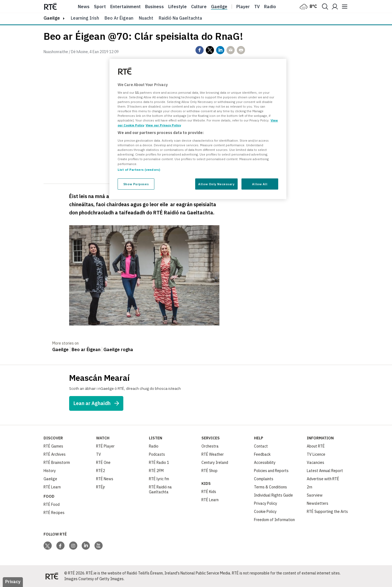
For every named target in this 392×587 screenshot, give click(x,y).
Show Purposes (136, 184)
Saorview (315, 495)
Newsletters (318, 503)
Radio (270, 7)
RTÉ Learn (52, 487)
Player (243, 7)
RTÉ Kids (209, 492)
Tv (257, 7)
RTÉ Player (105, 446)
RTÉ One (103, 463)
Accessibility (265, 463)
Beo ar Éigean (119, 18)
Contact (261, 446)
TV (99, 454)
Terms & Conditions (270, 487)
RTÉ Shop (209, 471)
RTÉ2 (101, 471)
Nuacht (146, 18)
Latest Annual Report (325, 471)
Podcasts (157, 454)
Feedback (262, 454)
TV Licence (316, 454)
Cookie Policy (265, 512)
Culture (199, 7)
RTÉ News (105, 479)
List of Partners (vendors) (139, 170)
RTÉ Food (52, 504)
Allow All (260, 184)
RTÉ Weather (213, 454)
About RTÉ (316, 446)
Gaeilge (219, 7)
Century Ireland (215, 463)
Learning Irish (85, 18)
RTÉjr (101, 487)
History (50, 471)
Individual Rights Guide (273, 495)
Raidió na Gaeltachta (180, 18)
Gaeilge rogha (118, 349)
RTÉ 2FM (156, 471)
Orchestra (210, 446)
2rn (310, 487)
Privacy (13, 582)
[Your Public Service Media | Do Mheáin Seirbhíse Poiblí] (52, 576)
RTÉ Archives (55, 454)
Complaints (264, 479)
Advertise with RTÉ (323, 479)
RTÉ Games (53, 446)
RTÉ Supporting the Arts (327, 512)
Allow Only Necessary (216, 184)
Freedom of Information (274, 520)
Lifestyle (177, 7)
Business (154, 7)
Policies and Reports (271, 471)
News (84, 7)
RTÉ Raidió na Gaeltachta (160, 489)
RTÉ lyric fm (159, 479)
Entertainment (125, 7)
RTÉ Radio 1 (159, 463)
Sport (100, 7)
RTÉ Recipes (54, 513)
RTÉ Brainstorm (57, 463)
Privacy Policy (266, 503)
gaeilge (52, 18)
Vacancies (316, 463)
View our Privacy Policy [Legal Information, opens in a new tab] (163, 125)
